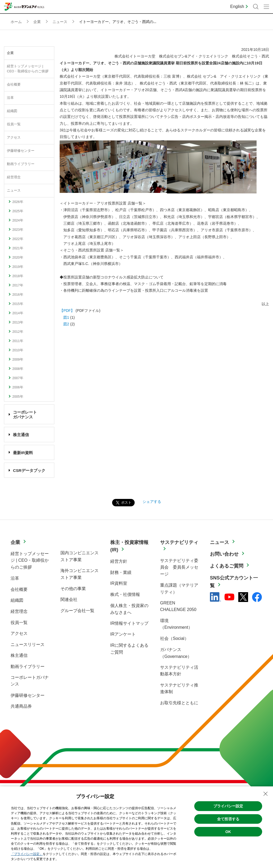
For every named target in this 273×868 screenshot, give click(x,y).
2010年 (18, 350)
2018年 (18, 276)
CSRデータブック (29, 470)
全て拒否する (228, 819)
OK (228, 832)
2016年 (18, 295)
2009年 (18, 360)
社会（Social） (174, 638)
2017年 (18, 285)
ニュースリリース (28, 645)
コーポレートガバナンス (30, 681)
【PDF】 (67, 311)
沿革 (10, 98)
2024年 (18, 220)
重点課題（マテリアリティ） (179, 589)
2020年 (18, 258)
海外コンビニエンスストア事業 (80, 574)
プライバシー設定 (228, 806)
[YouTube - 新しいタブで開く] (229, 597)
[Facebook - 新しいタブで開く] (257, 597)
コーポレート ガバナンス (25, 415)
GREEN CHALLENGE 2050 (178, 606)
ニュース (14, 191)
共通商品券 (21, 706)
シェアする (152, 502)
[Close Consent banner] (266, 794)
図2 (64, 324)
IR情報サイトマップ (129, 623)
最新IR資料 (23, 453)
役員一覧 (14, 124)
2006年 (18, 387)
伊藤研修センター (21, 151)
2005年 (18, 397)
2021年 (18, 248)
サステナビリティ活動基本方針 (179, 671)
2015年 (18, 304)
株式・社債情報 (125, 594)
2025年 (18, 211)
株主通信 (21, 435)
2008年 (18, 369)
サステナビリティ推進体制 (179, 688)
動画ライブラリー (21, 164)
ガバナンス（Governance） (176, 653)
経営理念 (14, 177)
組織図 (12, 111)
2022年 (18, 239)
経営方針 (119, 561)
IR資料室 (119, 583)
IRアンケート (123, 634)
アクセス (14, 138)
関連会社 (69, 599)
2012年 (18, 332)
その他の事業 (73, 589)
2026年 (18, 202)
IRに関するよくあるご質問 (129, 649)
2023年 (18, 230)
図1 (64, 317)
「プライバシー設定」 (27, 854)
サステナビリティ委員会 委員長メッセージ (179, 567)
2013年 (18, 322)
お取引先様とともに (179, 703)
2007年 (18, 378)
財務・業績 (121, 572)
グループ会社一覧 (77, 611)
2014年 (18, 313)
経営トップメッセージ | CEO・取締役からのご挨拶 (28, 69)
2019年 (18, 267)
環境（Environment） (176, 624)
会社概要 (14, 85)
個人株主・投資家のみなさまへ (129, 609)
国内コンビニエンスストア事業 (80, 556)
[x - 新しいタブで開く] (243, 597)
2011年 (18, 341)
